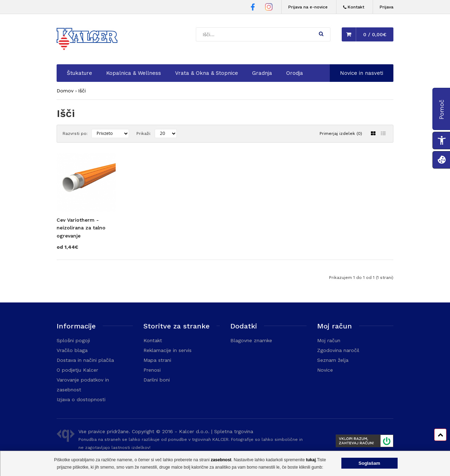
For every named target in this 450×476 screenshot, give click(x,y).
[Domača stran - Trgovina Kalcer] (88, 40)
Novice (325, 370)
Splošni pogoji (73, 340)
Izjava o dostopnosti (81, 399)
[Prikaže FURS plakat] (362, 442)
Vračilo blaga (72, 350)
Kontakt (153, 340)
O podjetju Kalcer (77, 370)
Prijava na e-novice (308, 7)
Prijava (387, 7)
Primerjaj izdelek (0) (341, 133)
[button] (321, 34)
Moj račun (329, 340)
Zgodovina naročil (338, 350)
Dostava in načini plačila (85, 360)
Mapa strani (157, 360)
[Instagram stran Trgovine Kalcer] (269, 8)
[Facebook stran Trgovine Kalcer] (253, 8)
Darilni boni (157, 380)
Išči (82, 91)
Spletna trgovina (234, 431)
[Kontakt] (354, 7)
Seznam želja (333, 360)
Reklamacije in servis (168, 350)
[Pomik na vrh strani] (440, 435)
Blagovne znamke (251, 340)
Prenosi (152, 370)
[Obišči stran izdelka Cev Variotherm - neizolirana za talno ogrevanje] (86, 223)
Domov (65, 91)
